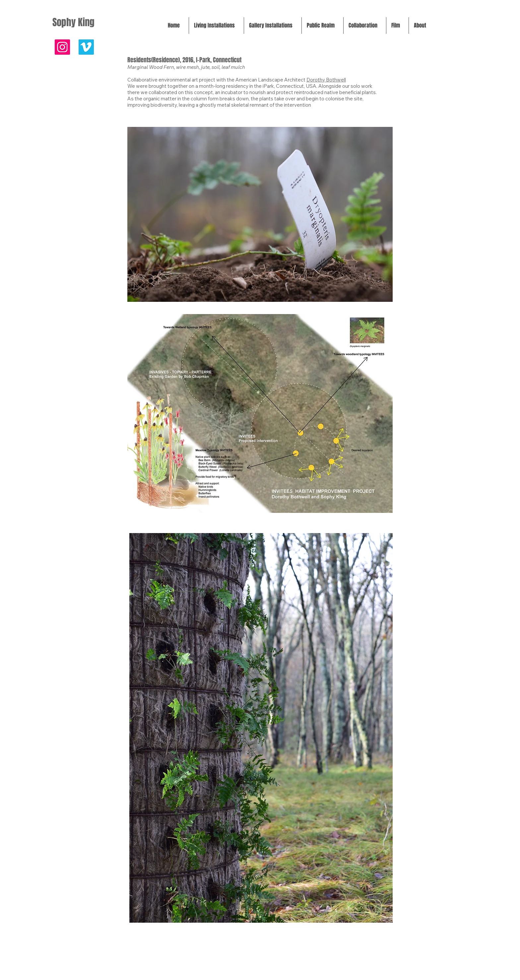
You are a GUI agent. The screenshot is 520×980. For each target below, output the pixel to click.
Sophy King (73, 22)
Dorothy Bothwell (326, 80)
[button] (216, 26)
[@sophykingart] (62, 47)
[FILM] (86, 47)
